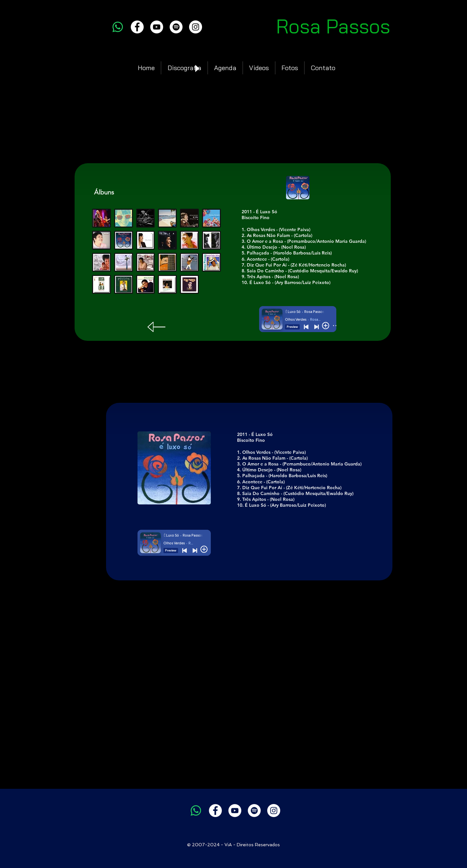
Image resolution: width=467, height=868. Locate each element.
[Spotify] (176, 27)
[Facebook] (137, 27)
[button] (124, 240)
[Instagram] (196, 27)
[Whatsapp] (118, 27)
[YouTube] (157, 27)
